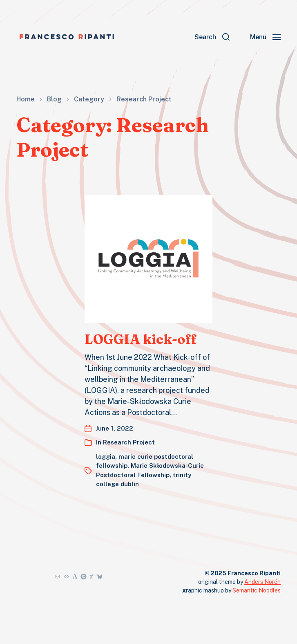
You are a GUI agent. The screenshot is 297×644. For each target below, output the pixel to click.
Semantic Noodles (257, 590)
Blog (54, 99)
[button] (212, 37)
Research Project (144, 99)
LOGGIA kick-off (141, 339)
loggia (106, 457)
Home (26, 99)
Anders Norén (262, 582)
